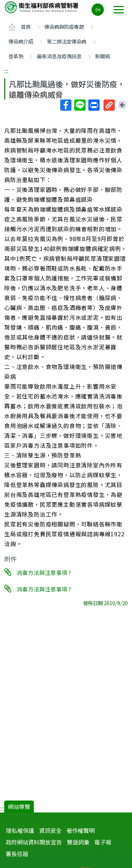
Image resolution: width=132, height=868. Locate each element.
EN (98, 9)
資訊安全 (50, 830)
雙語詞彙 (78, 842)
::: (6, 71)
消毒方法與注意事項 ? (44, 572)
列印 (94, 105)
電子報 (103, 842)
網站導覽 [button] (19, 807)
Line (80, 105)
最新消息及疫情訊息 (59, 56)
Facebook (65, 105)
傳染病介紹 (21, 41)
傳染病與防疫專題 (64, 27)
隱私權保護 (20, 830)
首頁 (26, 27)
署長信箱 (17, 854)
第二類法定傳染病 (67, 41)
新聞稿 (102, 56)
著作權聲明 (81, 830)
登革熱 (16, 56)
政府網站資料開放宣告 (34, 842)
